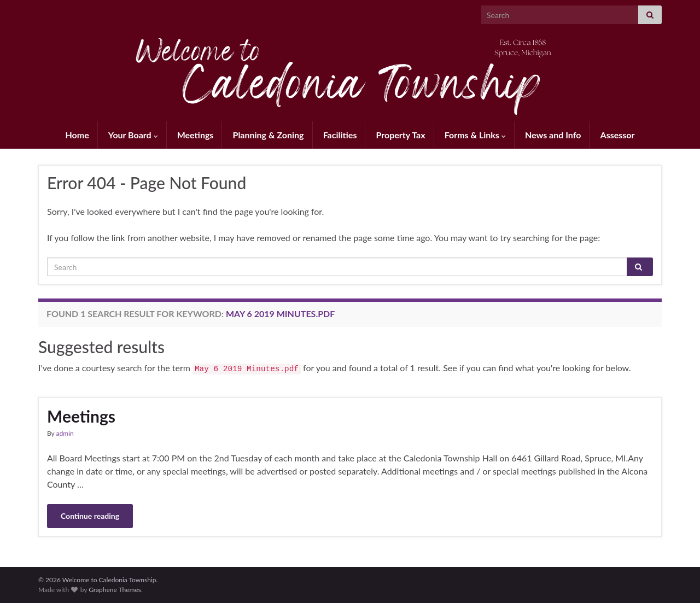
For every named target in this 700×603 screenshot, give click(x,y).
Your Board (133, 135)
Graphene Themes (115, 590)
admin (65, 433)
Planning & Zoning (269, 135)
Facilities (340, 135)
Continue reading (90, 516)
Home (77, 135)
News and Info (553, 135)
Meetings (196, 135)
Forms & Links (475, 135)
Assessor (618, 135)
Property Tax (401, 135)
